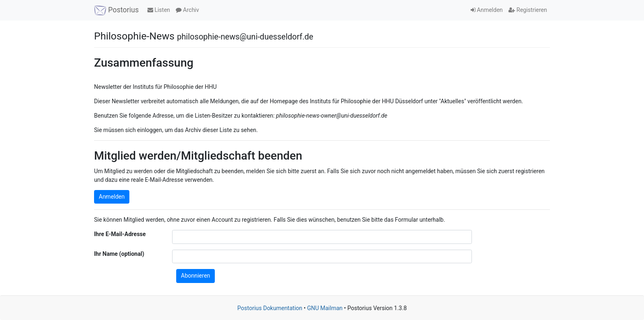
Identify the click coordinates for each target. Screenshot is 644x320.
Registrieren (528, 10)
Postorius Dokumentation (270, 308)
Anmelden (487, 10)
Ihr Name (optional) (119, 254)
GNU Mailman (325, 308)
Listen (159, 10)
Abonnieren (196, 276)
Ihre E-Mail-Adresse (120, 234)
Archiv (187, 10)
